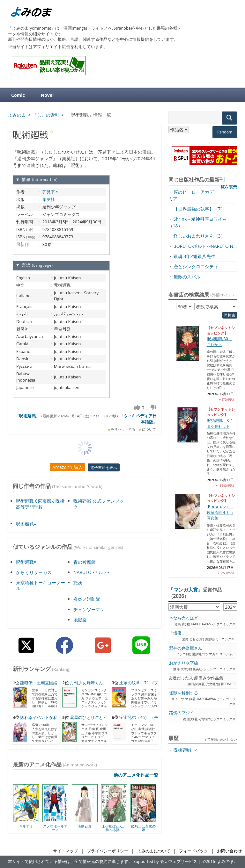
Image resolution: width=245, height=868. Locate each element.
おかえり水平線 (184, 663)
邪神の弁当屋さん (186, 648)
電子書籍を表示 (104, 467)
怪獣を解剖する (184, 693)
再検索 (230, 315)
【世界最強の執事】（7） (199, 209)
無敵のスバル (187, 277)
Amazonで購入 (67, 467)
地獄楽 (80, 620)
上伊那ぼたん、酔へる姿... (114, 828)
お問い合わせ (229, 851)
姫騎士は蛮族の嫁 (143, 828)
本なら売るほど (184, 618)
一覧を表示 (227, 187)
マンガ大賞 (186, 590)
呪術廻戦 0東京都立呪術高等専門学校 (40, 504)
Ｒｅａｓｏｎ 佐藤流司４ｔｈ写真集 (220, 512)
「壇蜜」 (177, 633)
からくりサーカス (34, 572)
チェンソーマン (89, 610)
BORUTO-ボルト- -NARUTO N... (205, 246)
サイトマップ (65, 851)
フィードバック (193, 851)
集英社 (49, 199)
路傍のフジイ (182, 713)
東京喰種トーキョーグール (41, 585)
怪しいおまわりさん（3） (199, 236)
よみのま (226, 861)
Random (225, 132)
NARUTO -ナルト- (91, 572)
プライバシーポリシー (108, 851)
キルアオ (26, 826)
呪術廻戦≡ (26, 524)
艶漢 (78, 582)
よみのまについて (154, 851)
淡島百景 (85, 826)
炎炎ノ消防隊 (87, 599)
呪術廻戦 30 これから (219, 342)
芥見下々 (51, 192)
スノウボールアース (55, 828)
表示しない (228, 739)
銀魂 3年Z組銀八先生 (195, 256)
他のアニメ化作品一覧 (136, 775)
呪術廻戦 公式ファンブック (99, 504)
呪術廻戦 (27, 416)
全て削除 (211, 739)
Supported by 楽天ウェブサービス (165, 861)
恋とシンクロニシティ (196, 266)
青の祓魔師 (85, 562)
